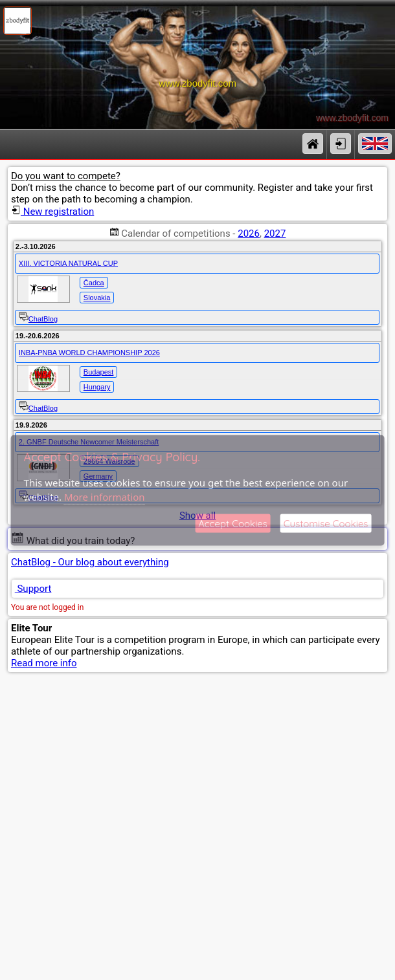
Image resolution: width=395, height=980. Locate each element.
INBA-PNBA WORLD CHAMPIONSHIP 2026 (89, 353)
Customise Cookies (326, 523)
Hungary (97, 387)
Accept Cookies (233, 523)
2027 (275, 234)
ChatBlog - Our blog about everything (90, 562)
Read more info (44, 663)
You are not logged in (47, 607)
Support (33, 589)
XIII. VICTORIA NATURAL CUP (68, 263)
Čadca (94, 283)
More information (105, 497)
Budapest (98, 372)
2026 (249, 234)
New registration (52, 212)
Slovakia (97, 298)
